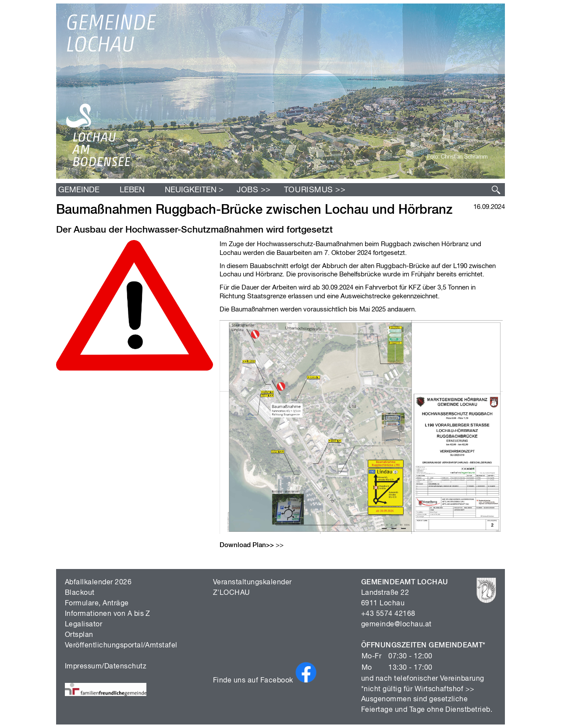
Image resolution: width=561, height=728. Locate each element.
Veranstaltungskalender (252, 583)
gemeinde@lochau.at (396, 625)
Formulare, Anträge (97, 604)
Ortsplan (79, 635)
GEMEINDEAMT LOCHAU (405, 583)
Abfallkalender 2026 (98, 583)
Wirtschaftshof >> (445, 689)
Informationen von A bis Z (108, 614)
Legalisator (83, 625)
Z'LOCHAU (232, 593)
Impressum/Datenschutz (106, 667)
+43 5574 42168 (388, 614)
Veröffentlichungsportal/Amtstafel (121, 646)
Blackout (80, 593)
